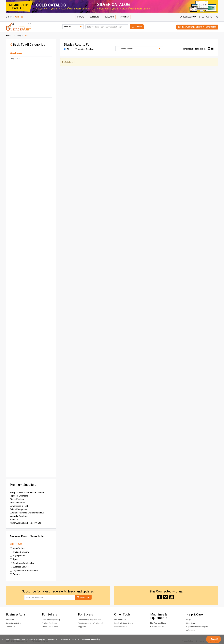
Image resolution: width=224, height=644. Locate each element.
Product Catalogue (50, 623)
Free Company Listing (51, 620)
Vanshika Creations (19, 516)
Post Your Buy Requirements (90, 620)
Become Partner (121, 627)
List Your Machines (158, 623)
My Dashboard (120, 620)
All (67, 49)
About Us (10, 620)
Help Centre (206, 17)
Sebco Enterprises (18, 509)
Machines (124, 17)
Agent (14, 559)
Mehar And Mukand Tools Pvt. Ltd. (26, 523)
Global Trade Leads (50, 627)
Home (8, 35)
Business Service (19, 567)
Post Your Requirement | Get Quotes (199, 27)
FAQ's (189, 620)
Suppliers (94, 17)
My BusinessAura (189, 17)
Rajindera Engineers (19, 496)
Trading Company (19, 552)
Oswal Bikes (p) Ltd (19, 506)
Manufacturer (18, 548)
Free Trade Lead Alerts (123, 623)
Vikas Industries (17, 503)
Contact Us (10, 627)
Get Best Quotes (157, 627)
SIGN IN (9, 17)
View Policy (95, 639)
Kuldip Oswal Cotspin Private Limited (27, 492)
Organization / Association (24, 571)
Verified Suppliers (85, 49)
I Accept (214, 639)
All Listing (17, 35)
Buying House (18, 556)
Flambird (14, 520)
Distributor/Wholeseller (22, 563)
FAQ (217, 17)
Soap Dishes (15, 59)
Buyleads (109, 17)
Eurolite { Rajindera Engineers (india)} (27, 513)
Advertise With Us (13, 623)
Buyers (81, 17)
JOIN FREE (19, 17)
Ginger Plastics (17, 499)
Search (138, 27)
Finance (15, 574)
